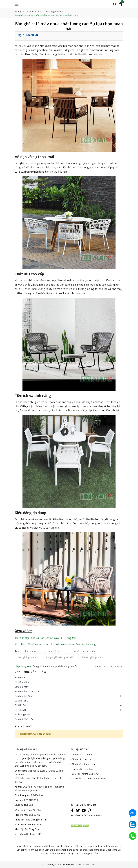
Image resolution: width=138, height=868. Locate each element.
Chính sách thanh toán (84, 764)
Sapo (92, 865)
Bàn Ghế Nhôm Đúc (25, 719)
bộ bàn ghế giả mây (92, 657)
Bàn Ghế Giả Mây (24, 696)
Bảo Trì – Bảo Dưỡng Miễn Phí (32, 820)
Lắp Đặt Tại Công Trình (28, 829)
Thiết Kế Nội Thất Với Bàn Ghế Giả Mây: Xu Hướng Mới (45, 638)
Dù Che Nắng (21, 701)
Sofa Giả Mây (22, 687)
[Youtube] (84, 810)
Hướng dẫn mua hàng (83, 769)
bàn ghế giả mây (27, 657)
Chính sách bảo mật (82, 755)
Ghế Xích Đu (21, 710)
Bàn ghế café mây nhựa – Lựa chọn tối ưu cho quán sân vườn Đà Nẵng (55, 645)
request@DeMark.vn (33, 795)
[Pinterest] (89, 810)
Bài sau (116, 667)
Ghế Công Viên (22, 715)
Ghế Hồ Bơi (20, 705)
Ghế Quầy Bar (22, 682)
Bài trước (102, 667)
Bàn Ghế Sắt (21, 678)
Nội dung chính (28, 35)
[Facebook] (72, 810)
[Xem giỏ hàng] (120, 4)
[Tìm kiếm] (115, 4)
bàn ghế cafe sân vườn (83, 651)
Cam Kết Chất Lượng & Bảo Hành (89, 779)
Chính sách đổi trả (82, 759)
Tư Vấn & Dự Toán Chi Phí (29, 834)
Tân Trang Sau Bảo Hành (29, 825)
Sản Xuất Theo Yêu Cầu (28, 810)
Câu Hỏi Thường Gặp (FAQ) (86, 774)
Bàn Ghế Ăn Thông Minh (27, 692)
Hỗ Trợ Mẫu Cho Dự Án (28, 815)
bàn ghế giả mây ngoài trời (59, 657)
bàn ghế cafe (32, 651)
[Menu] (17, 4)
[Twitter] (78, 810)
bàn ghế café (55, 651)
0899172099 (31, 800)
